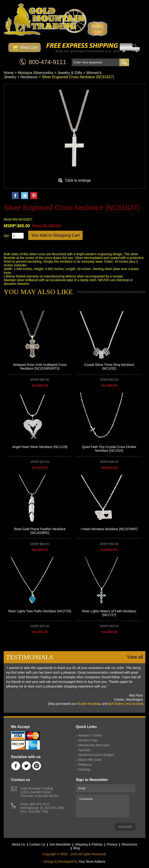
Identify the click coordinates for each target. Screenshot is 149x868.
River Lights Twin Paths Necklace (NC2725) (40, 611)
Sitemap (84, 769)
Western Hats (88, 740)
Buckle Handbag (89, 704)
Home (9, 73)
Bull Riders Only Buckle (125, 704)
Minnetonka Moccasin (94, 745)
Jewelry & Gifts (70, 73)
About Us (19, 844)
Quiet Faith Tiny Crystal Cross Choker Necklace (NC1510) (109, 449)
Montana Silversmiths (36, 73)
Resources (129, 844)
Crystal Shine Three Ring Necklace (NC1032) (109, 367)
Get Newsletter (60, 844)
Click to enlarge (78, 180)
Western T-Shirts (90, 735)
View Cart (25, 48)
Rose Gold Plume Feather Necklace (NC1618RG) (40, 531)
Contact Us (37, 844)
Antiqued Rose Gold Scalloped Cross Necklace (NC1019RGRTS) (40, 367)
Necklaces (29, 77)
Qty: (7, 236)
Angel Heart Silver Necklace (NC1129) (40, 447)
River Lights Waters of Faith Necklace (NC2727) (109, 613)
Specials (85, 750)
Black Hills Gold (90, 760)
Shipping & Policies (89, 844)
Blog (77, 848)
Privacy (112, 844)
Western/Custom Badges (96, 755)
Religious (85, 765)
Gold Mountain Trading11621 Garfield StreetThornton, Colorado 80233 (39, 792)
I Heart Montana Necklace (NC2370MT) (109, 529)
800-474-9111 (47, 62)
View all (135, 657)
